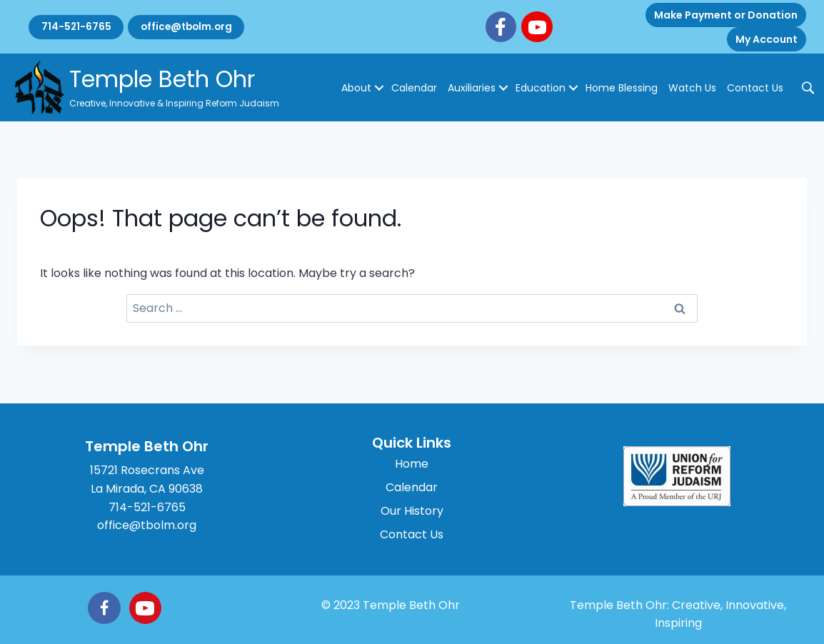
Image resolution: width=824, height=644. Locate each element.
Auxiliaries (472, 88)
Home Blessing (622, 88)
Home (412, 464)
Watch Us (692, 88)
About (356, 88)
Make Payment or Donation (726, 15)
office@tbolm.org (194, 27)
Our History (412, 511)
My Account (767, 39)
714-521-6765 (78, 27)
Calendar (414, 88)
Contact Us (755, 88)
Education (541, 88)
